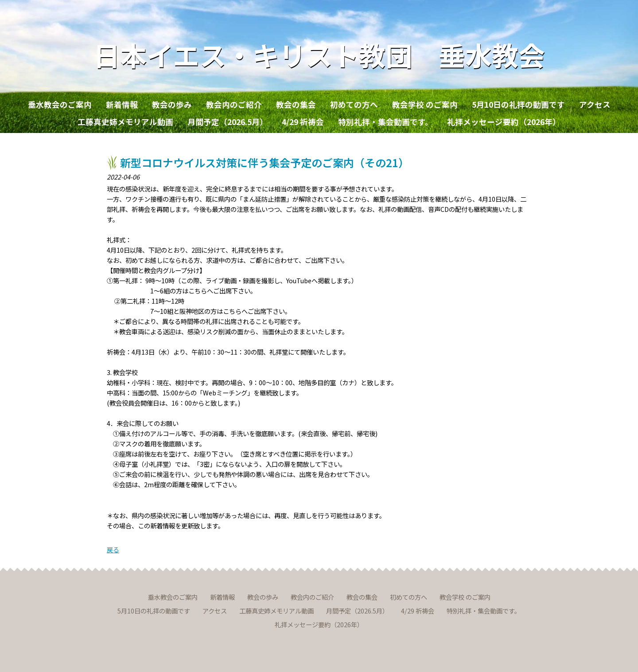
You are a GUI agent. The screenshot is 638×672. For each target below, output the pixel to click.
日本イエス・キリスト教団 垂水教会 (319, 54)
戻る (113, 549)
